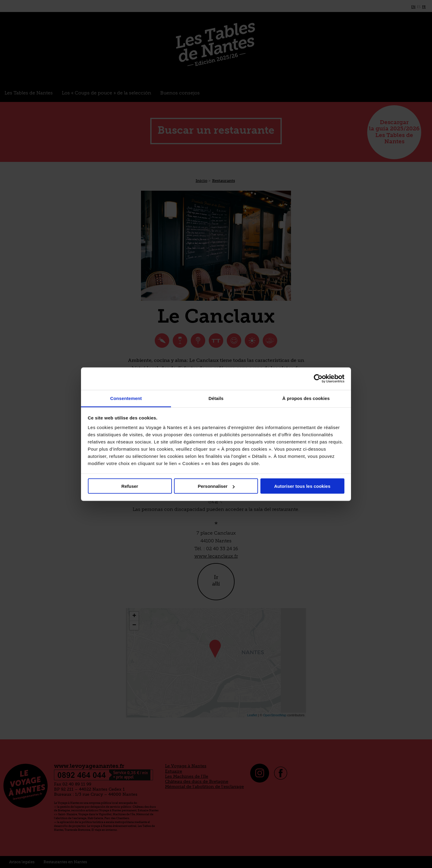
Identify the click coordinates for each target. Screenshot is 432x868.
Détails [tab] (216, 398)
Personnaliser (216, 486)
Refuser (130, 486)
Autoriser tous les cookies (302, 486)
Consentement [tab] (126, 398)
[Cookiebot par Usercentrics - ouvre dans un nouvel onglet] (318, 379)
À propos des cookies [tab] (306, 398)
